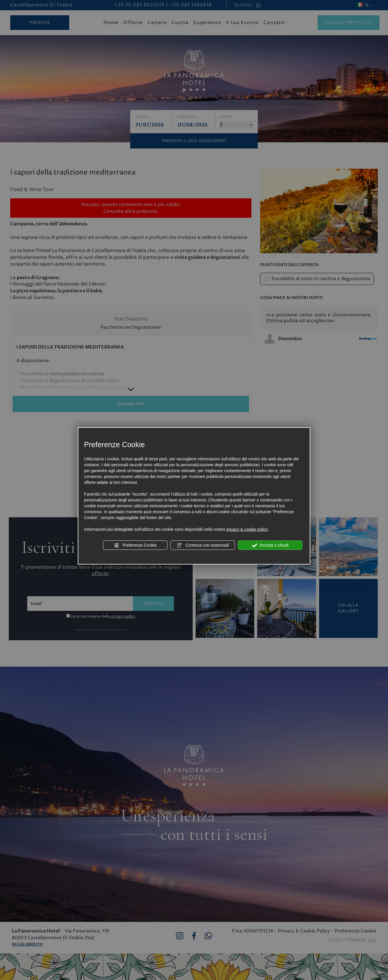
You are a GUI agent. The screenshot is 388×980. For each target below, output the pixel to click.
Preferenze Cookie (135, 545)
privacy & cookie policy (247, 529)
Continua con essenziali (203, 545)
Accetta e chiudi (270, 545)
